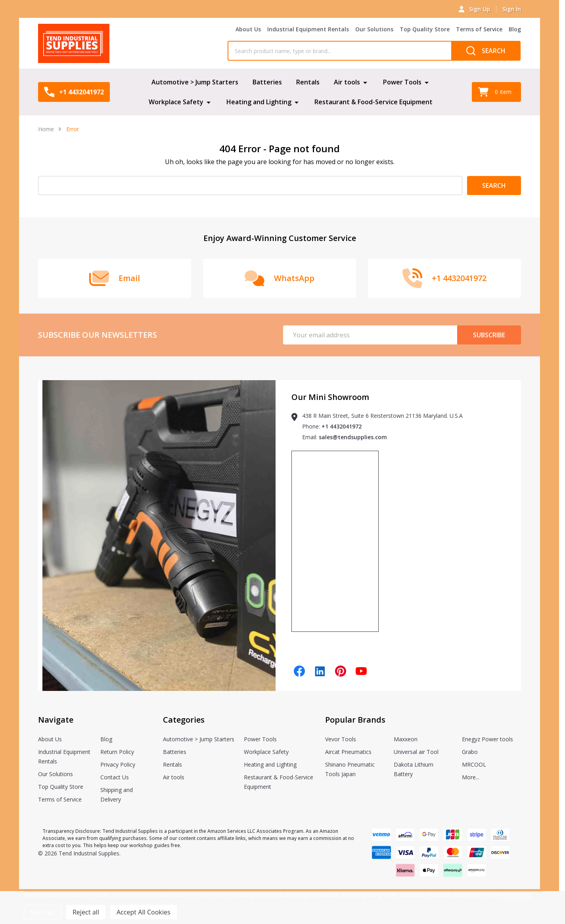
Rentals (308, 82)
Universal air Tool (416, 752)
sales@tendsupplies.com (353, 437)
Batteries (267, 82)
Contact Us (115, 777)
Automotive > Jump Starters (195, 82)
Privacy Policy (118, 764)
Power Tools (402, 82)
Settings (43, 912)
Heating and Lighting (259, 102)
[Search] (486, 51)
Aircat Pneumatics (348, 752)
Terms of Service (479, 29)
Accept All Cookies (144, 912)
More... (471, 777)
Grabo (470, 752)
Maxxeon (406, 739)
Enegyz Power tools (487, 739)
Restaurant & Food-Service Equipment (373, 102)
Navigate (56, 720)
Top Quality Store (425, 29)
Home (46, 129)
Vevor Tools (341, 739)
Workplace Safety (176, 102)
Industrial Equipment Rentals (308, 29)
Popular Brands (355, 720)
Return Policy (117, 752)
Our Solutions (374, 29)
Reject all (86, 912)
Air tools (347, 82)
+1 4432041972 (342, 426)
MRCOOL (474, 764)
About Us (248, 29)
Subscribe (489, 335)
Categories (184, 720)
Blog (515, 29)
